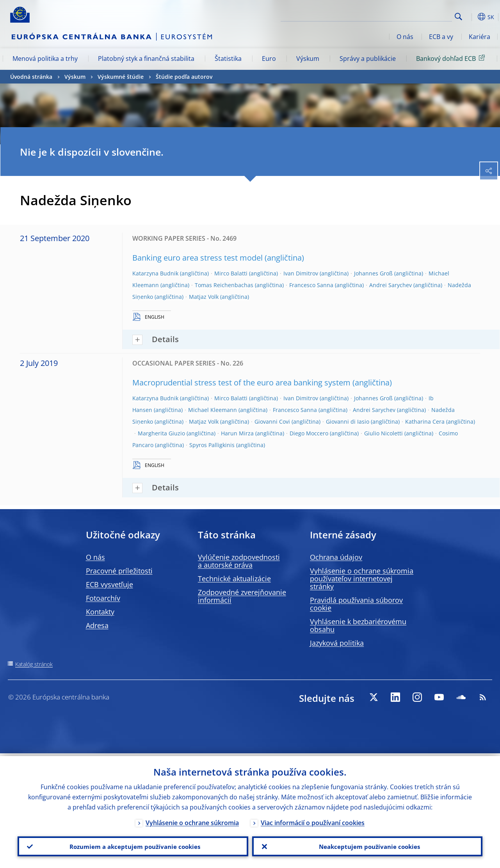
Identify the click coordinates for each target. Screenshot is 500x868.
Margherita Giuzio (161, 433)
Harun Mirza (237, 433)
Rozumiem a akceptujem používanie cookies (133, 845)
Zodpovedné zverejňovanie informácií (242, 596)
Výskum (308, 59)
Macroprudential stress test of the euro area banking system (241, 383)
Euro (269, 59)
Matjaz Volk (204, 297)
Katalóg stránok (34, 664)
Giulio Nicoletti (383, 433)
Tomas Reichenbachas (224, 285)
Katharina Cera (425, 422)
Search (458, 17)
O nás (405, 37)
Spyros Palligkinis (212, 445)
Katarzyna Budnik (155, 273)
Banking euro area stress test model (198, 258)
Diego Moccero (309, 433)
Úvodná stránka (31, 77)
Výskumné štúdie (121, 77)
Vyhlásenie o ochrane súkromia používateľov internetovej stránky (362, 579)
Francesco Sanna (311, 285)
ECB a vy (441, 37)
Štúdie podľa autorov (184, 77)
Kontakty (100, 612)
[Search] (413, 16)
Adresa (97, 625)
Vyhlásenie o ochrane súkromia (192, 820)
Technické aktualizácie (234, 579)
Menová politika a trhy (45, 59)
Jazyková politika (337, 643)
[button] (471, 17)
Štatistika (228, 59)
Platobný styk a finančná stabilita (146, 59)
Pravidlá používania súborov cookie (356, 604)
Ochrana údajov (336, 557)
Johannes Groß (373, 273)
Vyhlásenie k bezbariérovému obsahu (358, 625)
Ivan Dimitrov (301, 273)
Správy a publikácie (368, 59)
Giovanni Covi (272, 422)
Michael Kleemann (213, 410)
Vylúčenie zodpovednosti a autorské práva (239, 561)
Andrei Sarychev (391, 285)
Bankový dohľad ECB (452, 58)
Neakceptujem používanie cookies (367, 845)
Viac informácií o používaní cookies (313, 820)
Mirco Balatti (231, 273)
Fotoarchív (103, 598)
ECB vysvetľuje (109, 584)
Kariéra (480, 37)
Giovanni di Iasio (348, 422)
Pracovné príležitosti (119, 571)
